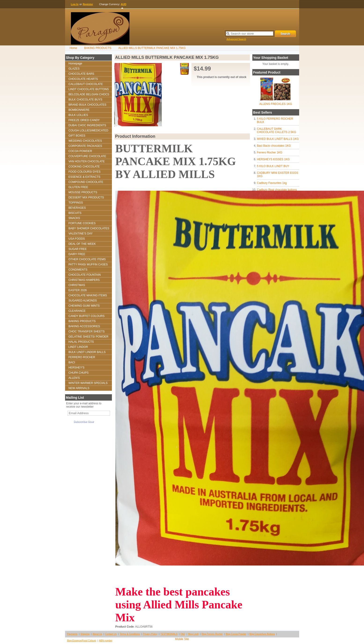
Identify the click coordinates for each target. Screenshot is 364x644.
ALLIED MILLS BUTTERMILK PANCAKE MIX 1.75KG (152, 48)
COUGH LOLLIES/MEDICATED (88, 130)
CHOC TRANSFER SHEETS (87, 331)
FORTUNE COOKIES (82, 223)
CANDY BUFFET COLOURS (87, 316)
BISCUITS (75, 213)
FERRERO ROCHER (82, 357)
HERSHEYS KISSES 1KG (273, 159)
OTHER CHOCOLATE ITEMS (87, 259)
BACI (72, 362)
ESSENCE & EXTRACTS (85, 177)
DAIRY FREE (77, 254)
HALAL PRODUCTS (81, 342)
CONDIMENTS (78, 270)
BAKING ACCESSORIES (84, 326)
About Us (97, 634)
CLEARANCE (77, 311)
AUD (124, 4)
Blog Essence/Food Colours (82, 641)
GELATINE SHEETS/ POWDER (88, 337)
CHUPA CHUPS (79, 373)
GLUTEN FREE (78, 187)
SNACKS (74, 218)
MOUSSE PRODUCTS (83, 192)
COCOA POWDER (80, 151)
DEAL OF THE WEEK (82, 244)
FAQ (183, 634)
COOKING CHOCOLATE (84, 167)
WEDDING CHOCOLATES (85, 141)
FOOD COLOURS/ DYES (85, 172)
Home (74, 48)
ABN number (106, 641)
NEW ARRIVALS (79, 388)
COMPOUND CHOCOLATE (86, 182)
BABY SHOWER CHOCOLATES (89, 228)
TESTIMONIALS (169, 634)
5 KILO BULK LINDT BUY (273, 166)
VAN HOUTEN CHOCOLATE (87, 161)
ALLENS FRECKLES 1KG (276, 104)
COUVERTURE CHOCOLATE (87, 156)
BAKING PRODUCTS (98, 48)
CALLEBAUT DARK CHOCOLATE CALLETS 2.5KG (277, 130)
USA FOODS (77, 239)
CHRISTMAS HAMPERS (84, 280)
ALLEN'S (74, 378)
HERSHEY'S (77, 368)
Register (88, 4)
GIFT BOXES (77, 136)
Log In (75, 4)
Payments (72, 634)
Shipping (85, 634)
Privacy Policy (150, 634)
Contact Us (111, 634)
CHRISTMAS (77, 285)
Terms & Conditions (130, 634)
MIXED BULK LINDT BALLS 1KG (278, 139)
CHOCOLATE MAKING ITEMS (88, 295)
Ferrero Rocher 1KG (270, 153)
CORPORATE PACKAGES (85, 146)
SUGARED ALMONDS (83, 301)
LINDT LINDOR (78, 347)
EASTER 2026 (78, 290)
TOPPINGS (76, 203)
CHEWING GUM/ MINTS (84, 306)
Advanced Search (236, 39)
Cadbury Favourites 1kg (272, 183)
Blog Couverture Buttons (262, 634)
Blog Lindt (193, 634)
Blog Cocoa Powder (236, 634)
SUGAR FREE (78, 249)
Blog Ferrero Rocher (212, 634)
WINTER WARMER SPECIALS (88, 383)
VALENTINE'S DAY (81, 234)
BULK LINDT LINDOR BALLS (87, 352)
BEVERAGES (77, 208)
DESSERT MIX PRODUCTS (86, 197)
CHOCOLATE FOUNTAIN (85, 275)
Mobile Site (182, 639)
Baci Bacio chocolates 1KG (274, 146)
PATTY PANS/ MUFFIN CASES (88, 264)
